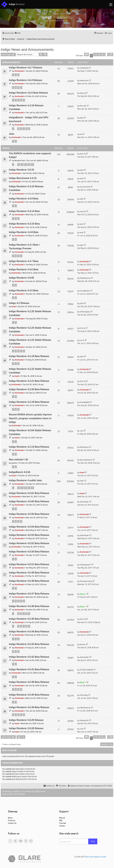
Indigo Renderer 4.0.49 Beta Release (29, 573)
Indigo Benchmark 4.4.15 (23, 178)
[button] (86, 54)
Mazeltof (22, 794)
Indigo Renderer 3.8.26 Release (26, 728)
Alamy (82, 93)
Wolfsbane (84, 447)
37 (29, 488)
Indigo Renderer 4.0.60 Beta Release (29, 501)
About (10, 818)
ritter (82, 481)
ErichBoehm (85, 291)
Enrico (82, 328)
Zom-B (83, 154)
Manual (62, 818)
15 (19, 165)
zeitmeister (84, 502)
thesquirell (84, 720)
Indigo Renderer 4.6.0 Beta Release (28, 93)
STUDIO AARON (86, 670)
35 (22, 488)
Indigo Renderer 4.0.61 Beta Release (29, 493)
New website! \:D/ (18, 460)
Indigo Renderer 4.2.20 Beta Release (29, 389)
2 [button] (95, 54)
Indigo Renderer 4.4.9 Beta (24, 199)
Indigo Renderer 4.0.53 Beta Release (29, 535)
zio (81, 134)
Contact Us (12, 823)
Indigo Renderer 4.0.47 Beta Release (29, 594)
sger (82, 245)
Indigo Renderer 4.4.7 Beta (24, 261)
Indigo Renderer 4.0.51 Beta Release (29, 564)
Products (12, 820)
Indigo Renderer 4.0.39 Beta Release (29, 707)
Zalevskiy (84, 695)
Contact (62, 826)
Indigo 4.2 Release (19, 303)
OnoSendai (19, 71)
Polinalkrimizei (86, 581)
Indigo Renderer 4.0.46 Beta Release (29, 606)
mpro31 (83, 211)
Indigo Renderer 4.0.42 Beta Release (29, 657)
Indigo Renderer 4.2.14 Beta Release (29, 447)
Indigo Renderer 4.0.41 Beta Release (29, 669)
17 (26, 165)
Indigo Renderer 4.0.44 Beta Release (29, 632)
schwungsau (85, 312)
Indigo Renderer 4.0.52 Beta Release (29, 543)
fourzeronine (85, 187)
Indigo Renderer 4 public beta (25, 480)
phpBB (15, 791)
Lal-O (82, 340)
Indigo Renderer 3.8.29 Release (26, 720)
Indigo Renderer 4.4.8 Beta (24, 232)
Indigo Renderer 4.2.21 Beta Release (29, 381)
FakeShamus (85, 278)
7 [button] (109, 54)
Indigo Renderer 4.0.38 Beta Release (29, 682)
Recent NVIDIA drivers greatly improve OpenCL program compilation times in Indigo (30, 418)
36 (26, 488)
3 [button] (98, 54)
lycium (14, 463)
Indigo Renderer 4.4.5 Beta (24, 290)
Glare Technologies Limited (96, 857)
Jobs (12, 134)
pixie (82, 118)
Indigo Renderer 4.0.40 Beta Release (29, 695)
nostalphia (84, 68)
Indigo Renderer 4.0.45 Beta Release (29, 619)
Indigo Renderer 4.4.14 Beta (24, 211)
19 (32, 165)
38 (32, 488)
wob (81, 178)
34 (19, 488)
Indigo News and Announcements (27, 50)
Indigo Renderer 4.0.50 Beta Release (29, 552)
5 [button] (104, 54)
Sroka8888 (85, 402)
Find (93, 841)
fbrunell (83, 106)
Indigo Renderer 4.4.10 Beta (24, 224)
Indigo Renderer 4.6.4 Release (26, 80)
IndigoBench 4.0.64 (20, 472)
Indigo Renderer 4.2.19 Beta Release (29, 356)
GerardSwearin (86, 460)
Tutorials (63, 823)
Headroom (84, 80)
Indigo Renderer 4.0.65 (21, 278)
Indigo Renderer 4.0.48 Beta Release (29, 581)
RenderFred (19, 161)
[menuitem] (18, 33)
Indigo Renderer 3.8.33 (21, 170)
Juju (81, 431)
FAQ (61, 820)
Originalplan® (85, 565)
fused (14, 306)
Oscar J (83, 594)
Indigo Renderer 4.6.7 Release (26, 68)
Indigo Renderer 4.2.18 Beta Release (29, 402)
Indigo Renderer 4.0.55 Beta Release (29, 514)
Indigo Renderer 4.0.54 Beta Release (29, 527)
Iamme (83, 644)
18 (29, 165)
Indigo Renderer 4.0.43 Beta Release (29, 644)
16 (22, 165)
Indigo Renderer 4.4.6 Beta (24, 269)
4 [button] (101, 54)
